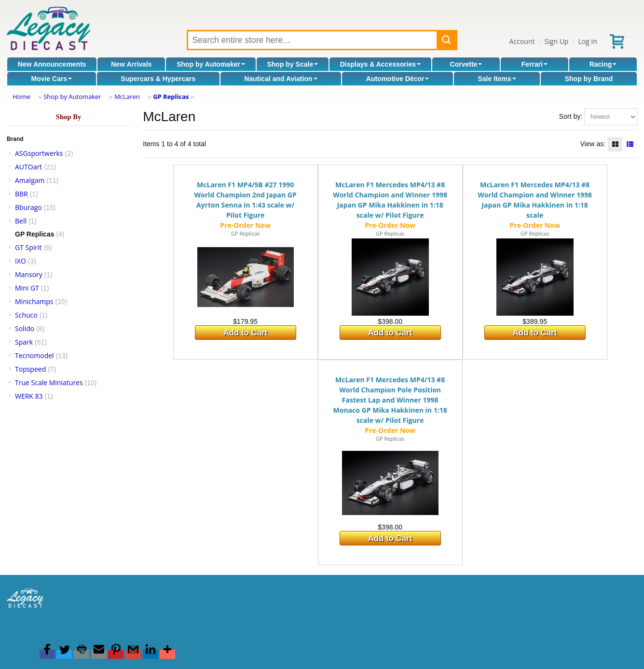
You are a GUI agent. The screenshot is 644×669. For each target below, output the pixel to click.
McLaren (127, 97)
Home (21, 97)
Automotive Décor (398, 79)
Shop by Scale (292, 64)
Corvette (466, 64)
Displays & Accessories (380, 64)
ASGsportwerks (39, 153)
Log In (587, 41)
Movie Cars (52, 79)
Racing (603, 64)
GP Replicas (171, 97)
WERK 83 (29, 396)
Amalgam (30, 180)
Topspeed (30, 369)
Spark (24, 342)
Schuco (26, 315)
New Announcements (52, 64)
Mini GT (27, 288)
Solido (25, 328)
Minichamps (34, 301)
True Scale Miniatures (49, 383)
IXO (21, 261)
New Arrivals (131, 64)
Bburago (28, 207)
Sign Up (557, 41)
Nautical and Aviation (281, 79)
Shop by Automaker (211, 64)
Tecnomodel (34, 355)
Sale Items (497, 79)
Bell (21, 221)
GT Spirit (28, 247)
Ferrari (534, 64)
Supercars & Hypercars (158, 79)
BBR (21, 194)
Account (522, 41)
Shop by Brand (589, 79)
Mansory (29, 274)
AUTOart (28, 167)
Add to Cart (245, 333)
